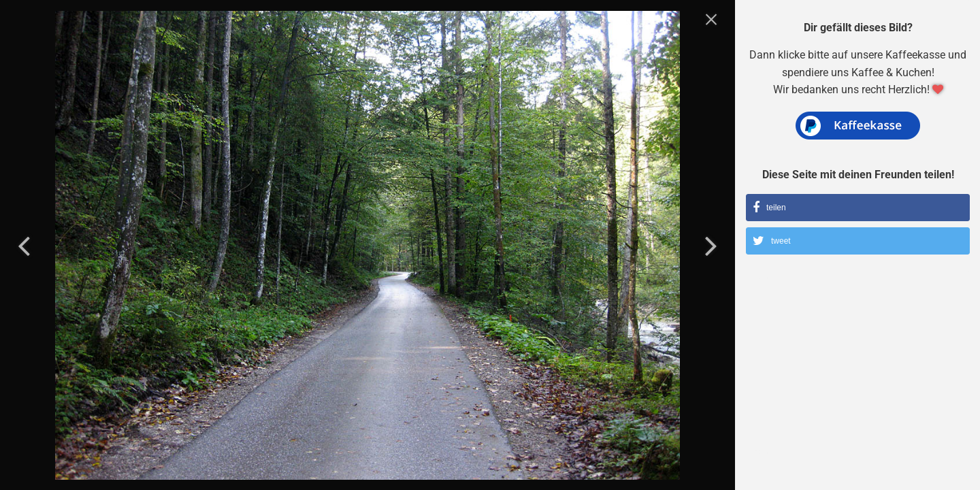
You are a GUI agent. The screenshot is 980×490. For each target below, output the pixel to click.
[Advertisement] (858, 371)
